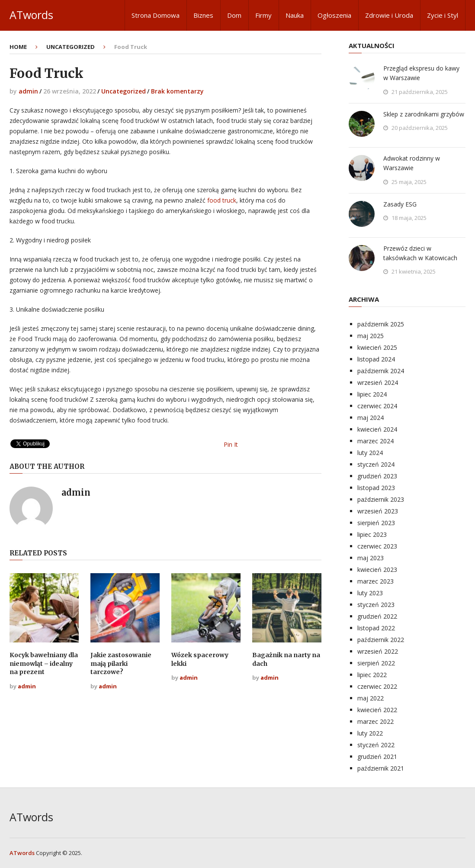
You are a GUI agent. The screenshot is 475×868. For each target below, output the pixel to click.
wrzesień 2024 (378, 382)
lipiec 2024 (372, 394)
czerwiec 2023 (377, 546)
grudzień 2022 (377, 616)
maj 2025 (371, 336)
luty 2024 (370, 453)
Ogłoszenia (334, 15)
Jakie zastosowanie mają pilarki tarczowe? (121, 663)
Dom (234, 15)
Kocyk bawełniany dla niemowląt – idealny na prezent (44, 663)
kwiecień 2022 (377, 710)
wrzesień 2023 (378, 511)
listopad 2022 (376, 628)
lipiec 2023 (372, 534)
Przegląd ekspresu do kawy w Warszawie (421, 73)
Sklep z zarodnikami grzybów (424, 114)
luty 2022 (370, 733)
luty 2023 (370, 593)
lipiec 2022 (372, 675)
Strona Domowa (156, 15)
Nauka (295, 15)
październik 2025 (381, 324)
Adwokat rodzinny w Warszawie (412, 163)
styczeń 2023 (376, 605)
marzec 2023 (376, 581)
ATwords (31, 15)
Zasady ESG (400, 204)
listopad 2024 (376, 359)
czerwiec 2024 (377, 406)
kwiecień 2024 (377, 429)
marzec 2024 (376, 441)
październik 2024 (381, 371)
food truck (222, 200)
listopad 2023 (376, 488)
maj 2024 (371, 418)
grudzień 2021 (377, 757)
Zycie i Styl (443, 15)
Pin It (231, 444)
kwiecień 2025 (377, 347)
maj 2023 (371, 558)
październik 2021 (381, 768)
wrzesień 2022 (378, 651)
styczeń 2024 (376, 464)
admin (28, 91)
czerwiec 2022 (377, 686)
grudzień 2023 (377, 476)
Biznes (203, 15)
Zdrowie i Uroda (389, 15)
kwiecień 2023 (377, 570)
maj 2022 (371, 698)
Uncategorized (124, 91)
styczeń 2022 (376, 745)
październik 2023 (381, 499)
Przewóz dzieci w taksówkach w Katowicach (420, 253)
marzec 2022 (376, 721)
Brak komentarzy (177, 91)
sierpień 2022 (376, 663)
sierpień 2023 (376, 523)
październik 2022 (381, 640)
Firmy (263, 15)
